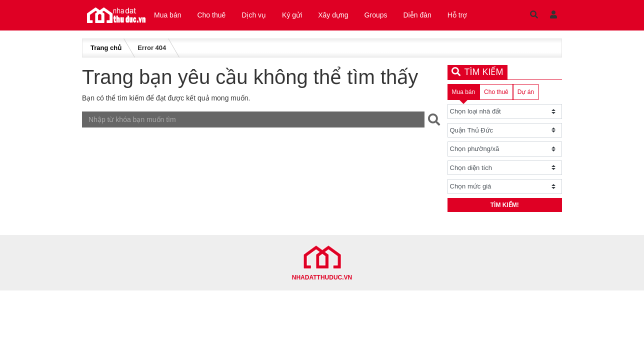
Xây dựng (333, 15)
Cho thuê (211, 15)
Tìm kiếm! (505, 205)
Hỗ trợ (457, 15)
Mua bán (167, 15)
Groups (376, 15)
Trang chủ (106, 48)
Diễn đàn (417, 15)
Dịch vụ (254, 15)
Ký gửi (292, 15)
